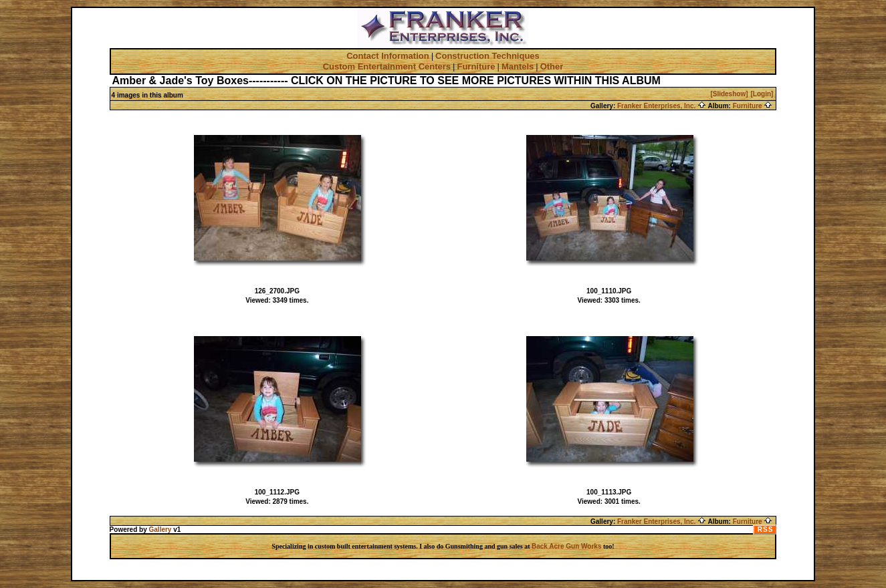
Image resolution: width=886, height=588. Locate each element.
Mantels (518, 66)
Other (552, 66)
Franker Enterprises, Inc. (662, 106)
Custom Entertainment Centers (387, 66)
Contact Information (388, 56)
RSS (766, 530)
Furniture (476, 66)
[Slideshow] (729, 94)
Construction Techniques (487, 56)
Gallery (160, 530)
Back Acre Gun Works (566, 546)
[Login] (762, 94)
